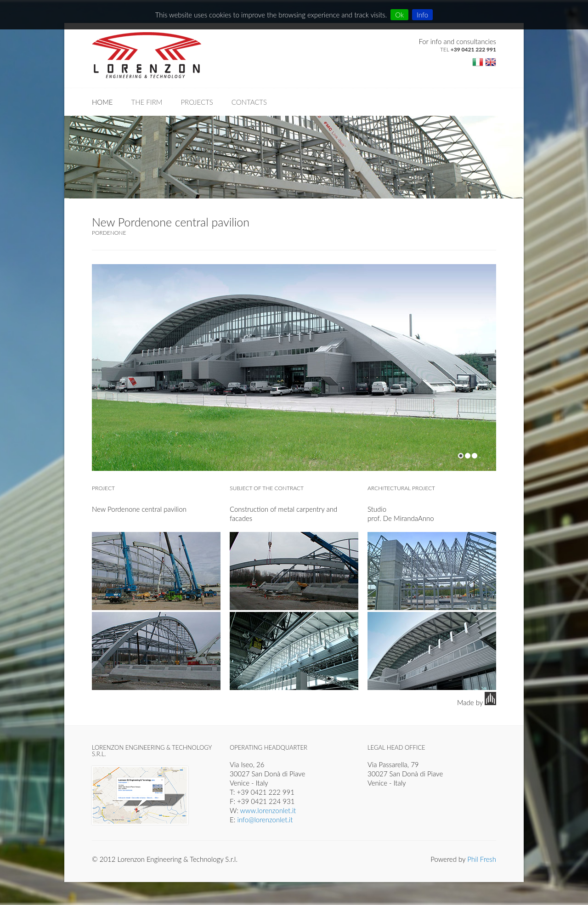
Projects (197, 102)
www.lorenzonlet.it (268, 810)
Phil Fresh (482, 859)
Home (102, 102)
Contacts (249, 102)
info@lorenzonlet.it (265, 820)
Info (422, 15)
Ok (399, 15)
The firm (147, 102)
